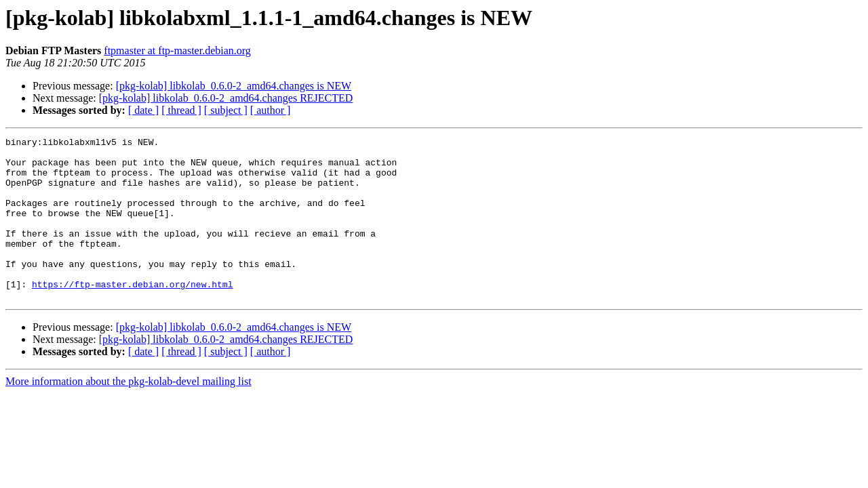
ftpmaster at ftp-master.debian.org (177, 50)
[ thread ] (181, 110)
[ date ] (143, 110)
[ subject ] (226, 110)
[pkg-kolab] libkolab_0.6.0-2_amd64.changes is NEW (234, 86)
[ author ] (271, 110)
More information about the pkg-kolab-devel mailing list (129, 414)
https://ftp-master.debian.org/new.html (132, 314)
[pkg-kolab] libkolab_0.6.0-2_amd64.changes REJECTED (226, 98)
